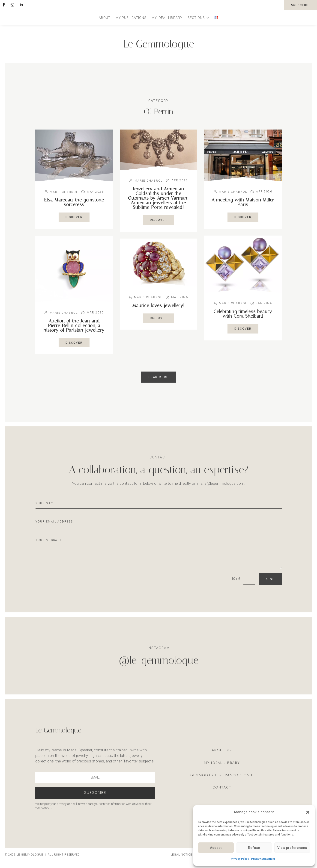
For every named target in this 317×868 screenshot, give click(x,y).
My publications (131, 18)
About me (222, 750)
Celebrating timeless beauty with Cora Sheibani (243, 314)
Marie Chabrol (64, 192)
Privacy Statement (263, 859)
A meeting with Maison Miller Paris (243, 202)
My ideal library (167, 18)
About (105, 18)
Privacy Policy (240, 859)
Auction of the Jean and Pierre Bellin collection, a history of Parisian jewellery (74, 325)
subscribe (300, 5)
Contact (222, 787)
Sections (196, 18)
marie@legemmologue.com (221, 483)
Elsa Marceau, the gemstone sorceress (74, 202)
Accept (216, 848)
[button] (308, 812)
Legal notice (181, 855)
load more (158, 377)
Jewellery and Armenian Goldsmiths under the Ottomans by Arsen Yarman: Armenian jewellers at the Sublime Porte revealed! (158, 198)
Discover (74, 217)
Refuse (254, 848)
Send (270, 579)
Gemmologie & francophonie (222, 775)
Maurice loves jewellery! (158, 305)
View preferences (292, 848)
